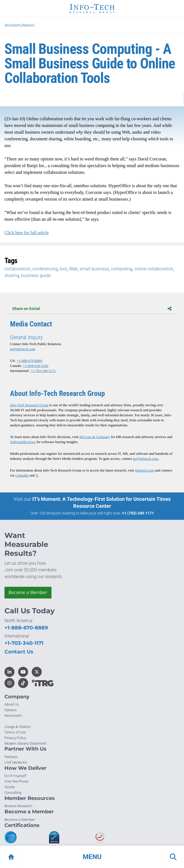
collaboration (17, 269)
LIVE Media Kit (16, 762)
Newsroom (13, 716)
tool (63, 269)
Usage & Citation (18, 727)
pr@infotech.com (23, 349)
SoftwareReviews (23, 442)
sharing (12, 276)
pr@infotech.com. (146, 459)
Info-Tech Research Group (29, 405)
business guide (36, 276)
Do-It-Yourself (15, 776)
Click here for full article (27, 233)
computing (122, 269)
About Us (12, 704)
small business (94, 269)
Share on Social (92, 309)
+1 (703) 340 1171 (138, 513)
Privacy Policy (15, 738)
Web (73, 269)
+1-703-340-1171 (43, 371)
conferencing (45, 269)
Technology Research (19, 25)
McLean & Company (95, 437)
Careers (11, 710)
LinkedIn (22, 475)
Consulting (13, 793)
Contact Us (19, 652)
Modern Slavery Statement (25, 743)
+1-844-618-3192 (36, 366)
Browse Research (18, 806)
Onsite (10, 787)
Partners (11, 757)
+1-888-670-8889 (29, 361)
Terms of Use (15, 732)
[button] (92, 857)
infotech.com (144, 470)
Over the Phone (16, 781)
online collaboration (154, 269)
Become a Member (28, 592)
